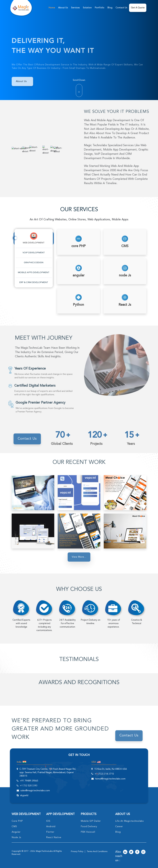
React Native (54, 838)
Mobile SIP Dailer (91, 821)
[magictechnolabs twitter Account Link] (131, 852)
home (52, 8)
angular (16, 832)
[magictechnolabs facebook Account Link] (137, 852)
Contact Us (121, 8)
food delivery (89, 827)
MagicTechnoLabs (44, 851)
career (119, 827)
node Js (16, 838)
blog (118, 832)
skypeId (24, 796)
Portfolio (100, 8)
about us (63, 8)
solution (87, 8)
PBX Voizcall (88, 832)
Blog (110, 8)
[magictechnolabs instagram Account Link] (143, 852)
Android (51, 827)
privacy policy (77, 851)
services (75, 8)
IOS (48, 821)
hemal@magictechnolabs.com (110, 779)
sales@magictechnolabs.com (35, 791)
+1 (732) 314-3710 (104, 774)
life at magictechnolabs (130, 821)
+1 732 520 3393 (29, 786)
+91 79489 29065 (29, 781)
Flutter (50, 832)
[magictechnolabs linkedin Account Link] (125, 852)
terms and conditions (97, 851)
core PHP (17, 821)
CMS (14, 827)
